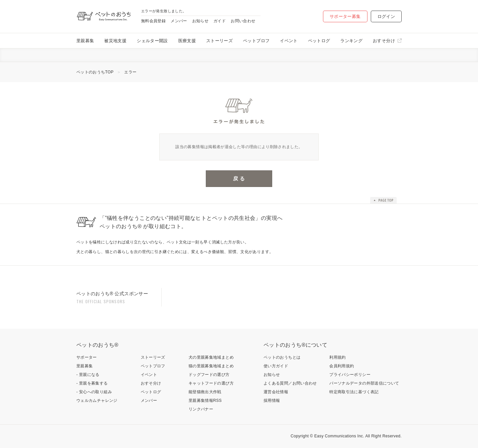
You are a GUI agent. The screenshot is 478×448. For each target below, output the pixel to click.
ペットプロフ (256, 41)
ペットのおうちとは (282, 357)
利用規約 (337, 357)
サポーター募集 (345, 16)
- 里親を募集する (92, 383)
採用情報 (272, 401)
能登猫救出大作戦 (205, 392)
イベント (289, 41)
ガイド (220, 21)
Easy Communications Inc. (339, 436)
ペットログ (319, 41)
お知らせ (200, 21)
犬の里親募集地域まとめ (211, 357)
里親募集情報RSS (205, 401)
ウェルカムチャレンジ (97, 401)
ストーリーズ (219, 41)
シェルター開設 (152, 41)
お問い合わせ (243, 21)
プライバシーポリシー (350, 375)
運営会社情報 (276, 392)
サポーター (87, 357)
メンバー (179, 21)
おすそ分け (384, 41)
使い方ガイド (276, 366)
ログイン (386, 16)
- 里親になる (88, 375)
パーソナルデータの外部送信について (364, 383)
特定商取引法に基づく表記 (354, 392)
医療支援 (187, 41)
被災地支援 (115, 41)
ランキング (351, 41)
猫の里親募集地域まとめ (211, 366)
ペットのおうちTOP (95, 72)
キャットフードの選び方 (211, 383)
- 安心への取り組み (94, 392)
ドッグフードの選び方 (209, 375)
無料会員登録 (153, 21)
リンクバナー (201, 409)
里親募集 (85, 41)
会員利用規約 (342, 366)
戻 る (239, 179)
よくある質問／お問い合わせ (290, 383)
